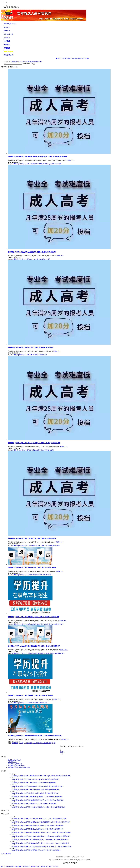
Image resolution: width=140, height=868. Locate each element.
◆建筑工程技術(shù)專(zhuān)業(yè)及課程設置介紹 (82, 58)
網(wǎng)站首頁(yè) (10, 24)
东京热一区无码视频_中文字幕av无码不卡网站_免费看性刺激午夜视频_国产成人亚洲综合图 (30, 866)
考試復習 (7, 38)
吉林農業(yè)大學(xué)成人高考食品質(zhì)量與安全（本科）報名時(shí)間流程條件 (37, 826)
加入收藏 (7, 7)
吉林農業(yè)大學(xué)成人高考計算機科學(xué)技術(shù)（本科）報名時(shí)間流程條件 (39, 819)
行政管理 (35, 355)
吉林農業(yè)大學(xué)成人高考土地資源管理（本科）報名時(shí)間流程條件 (32, 538)
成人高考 (29, 164)
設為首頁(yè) (15, 7)
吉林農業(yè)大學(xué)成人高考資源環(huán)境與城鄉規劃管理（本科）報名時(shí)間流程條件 (41, 822)
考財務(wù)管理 (37, 575)
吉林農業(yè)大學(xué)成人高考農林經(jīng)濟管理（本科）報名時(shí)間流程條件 (34, 617)
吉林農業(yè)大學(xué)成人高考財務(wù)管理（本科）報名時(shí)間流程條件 (32, 567)
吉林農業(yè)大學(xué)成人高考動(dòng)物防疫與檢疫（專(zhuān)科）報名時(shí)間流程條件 (40, 843)
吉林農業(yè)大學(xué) (19, 164)
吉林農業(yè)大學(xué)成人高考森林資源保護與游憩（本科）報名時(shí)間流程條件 (34, 646)
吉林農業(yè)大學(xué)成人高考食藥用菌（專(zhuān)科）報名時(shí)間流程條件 (36, 850)
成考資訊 (7, 27)
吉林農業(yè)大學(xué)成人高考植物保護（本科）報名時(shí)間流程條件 (30, 695)
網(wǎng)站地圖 (6, 854)
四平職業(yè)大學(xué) (15, 764)
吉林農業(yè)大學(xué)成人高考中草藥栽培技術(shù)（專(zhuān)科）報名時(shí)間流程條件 (40, 840)
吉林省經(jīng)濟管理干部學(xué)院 (19, 768)
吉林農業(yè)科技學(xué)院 (34, 62)
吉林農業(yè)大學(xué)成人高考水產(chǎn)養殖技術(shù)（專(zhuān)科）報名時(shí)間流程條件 (41, 836)
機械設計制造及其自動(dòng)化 (42, 164)
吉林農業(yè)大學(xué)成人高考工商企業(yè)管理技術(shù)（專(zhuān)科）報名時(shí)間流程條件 (42, 847)
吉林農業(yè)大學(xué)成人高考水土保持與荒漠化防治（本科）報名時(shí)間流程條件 (35, 736)
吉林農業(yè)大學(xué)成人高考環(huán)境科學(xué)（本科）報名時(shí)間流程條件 (34, 443)
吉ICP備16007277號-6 (70, 863)
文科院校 (7, 41)
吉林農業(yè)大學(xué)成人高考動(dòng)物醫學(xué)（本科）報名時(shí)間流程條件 (37, 829)
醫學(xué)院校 (9, 52)
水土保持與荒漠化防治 (40, 743)
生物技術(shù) (37, 259)
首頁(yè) (14, 62)
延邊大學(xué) (12, 762)
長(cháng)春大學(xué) (14, 760)
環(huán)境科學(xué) (39, 450)
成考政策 (7, 31)
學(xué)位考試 (9, 34)
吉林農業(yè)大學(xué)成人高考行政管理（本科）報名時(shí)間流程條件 (30, 347)
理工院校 (7, 48)
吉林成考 (29, 575)
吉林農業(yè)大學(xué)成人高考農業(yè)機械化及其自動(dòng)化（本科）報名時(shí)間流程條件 (41, 833)
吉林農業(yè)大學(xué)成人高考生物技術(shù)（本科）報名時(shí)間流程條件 (32, 252)
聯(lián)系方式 (9, 55)
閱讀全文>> (71, 160)
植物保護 (35, 703)
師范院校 (7, 45)
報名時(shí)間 (56, 164)
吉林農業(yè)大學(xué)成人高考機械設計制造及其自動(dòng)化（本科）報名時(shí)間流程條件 (37, 156)
